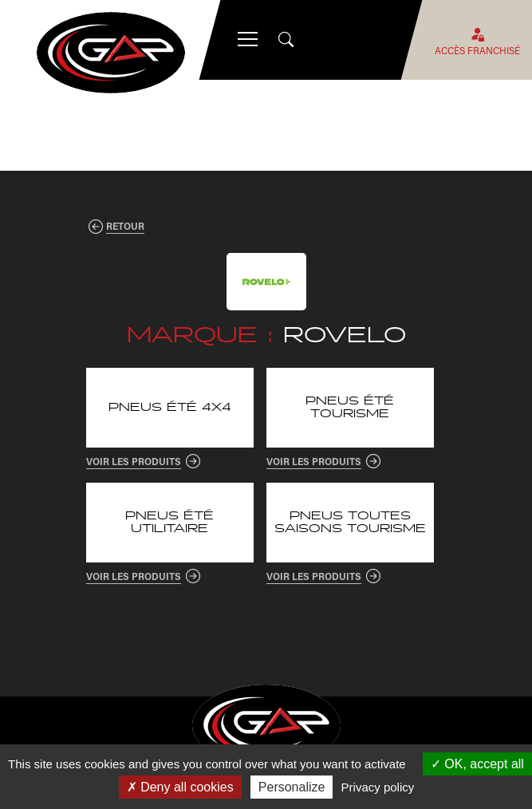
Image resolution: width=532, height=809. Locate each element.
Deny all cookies (180, 787)
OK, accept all (477, 764)
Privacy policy (378, 787)
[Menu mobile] (248, 40)
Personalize (292, 787)
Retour (125, 226)
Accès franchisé (477, 40)
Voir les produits (134, 461)
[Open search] (288, 40)
